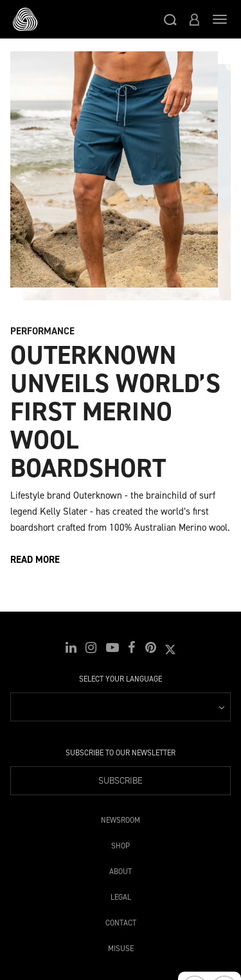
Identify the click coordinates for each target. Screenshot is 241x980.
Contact (121, 921)
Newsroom (121, 818)
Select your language (121, 679)
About (121, 869)
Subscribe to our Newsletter (121, 753)
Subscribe (121, 781)
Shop (121, 844)
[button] (170, 19)
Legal (121, 895)
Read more (35, 560)
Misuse (121, 946)
